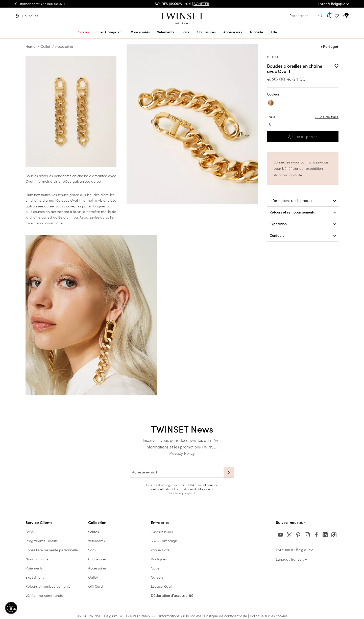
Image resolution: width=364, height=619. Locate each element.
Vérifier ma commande (44, 595)
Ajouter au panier (303, 137)
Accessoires (64, 46)
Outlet (45, 46)
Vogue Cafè (160, 550)
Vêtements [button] (166, 32)
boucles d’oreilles (101, 195)
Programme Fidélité (42, 541)
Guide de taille (327, 117)
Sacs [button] (185, 32)
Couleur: (274, 94)
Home (30, 46)
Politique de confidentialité (226, 616)
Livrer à (333, 4)
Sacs (92, 550)
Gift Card (95, 586)
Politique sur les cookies (269, 616)
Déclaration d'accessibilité (172, 596)
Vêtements (96, 541)
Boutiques (159, 559)
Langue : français (292, 559)
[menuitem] (84, 31)
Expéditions (35, 577)
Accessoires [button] (233, 32)
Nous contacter (38, 559)
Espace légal (161, 586)
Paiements (34, 568)
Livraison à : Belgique (294, 550)
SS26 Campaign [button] (110, 32)
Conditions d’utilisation (194, 489)
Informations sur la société (181, 616)
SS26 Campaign (164, 541)
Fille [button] (274, 32)
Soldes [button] (84, 32)
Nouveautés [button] (140, 32)
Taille (303, 117)
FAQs (30, 532)
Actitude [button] (256, 32)
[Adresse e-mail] (177, 472)
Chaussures (97, 559)
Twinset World (162, 532)
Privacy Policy (182, 453)
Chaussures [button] (206, 32)
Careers (157, 577)
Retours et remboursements (48, 586)
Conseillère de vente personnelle (52, 550)
